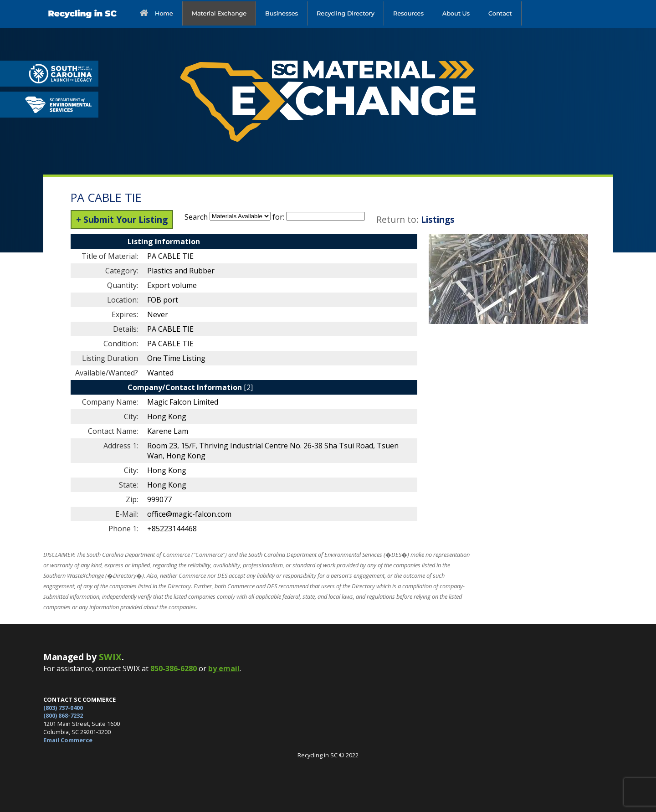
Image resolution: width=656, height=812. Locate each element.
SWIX (110, 657)
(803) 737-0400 (63, 708)
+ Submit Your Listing (122, 219)
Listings (438, 219)
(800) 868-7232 (63, 715)
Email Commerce (68, 740)
